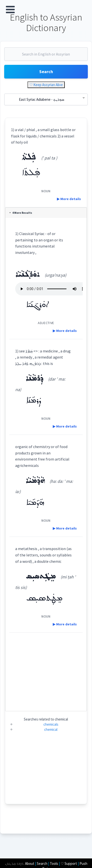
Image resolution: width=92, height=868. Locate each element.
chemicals (51, 724)
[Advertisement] (46, 670)
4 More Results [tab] (21, 213)
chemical (51, 729)
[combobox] (46, 56)
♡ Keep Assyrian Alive (46, 85)
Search (46, 72)
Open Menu (10, 10)
